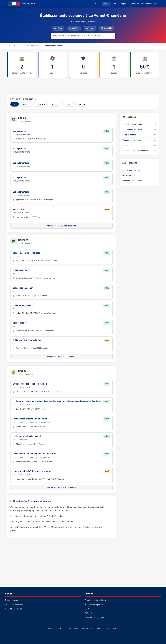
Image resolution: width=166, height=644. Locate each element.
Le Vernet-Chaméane (30, 46)
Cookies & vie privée (13, 609)
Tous (15, 104)
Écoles (106, 4)
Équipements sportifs (131, 170)
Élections (89, 609)
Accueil (12, 46)
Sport (115, 4)
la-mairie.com (66, 628)
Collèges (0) (41, 104)
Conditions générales (14, 605)
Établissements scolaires (95, 600)
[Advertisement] (70, 86)
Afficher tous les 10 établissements (61, 226)
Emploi (123, 4)
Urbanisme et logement (132, 181)
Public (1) (69, 104)
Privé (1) (81, 104)
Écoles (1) (26, 104)
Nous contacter (12, 600)
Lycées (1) (55, 104)
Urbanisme (134, 4)
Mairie (97, 4)
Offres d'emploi (129, 176)
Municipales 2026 (149, 4)
